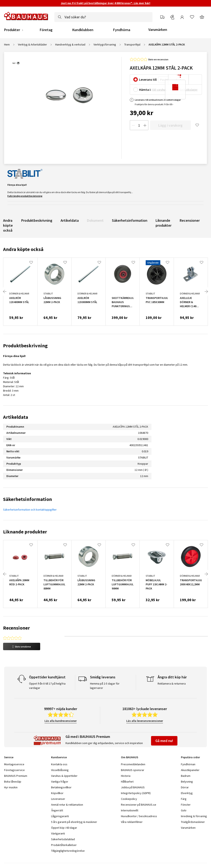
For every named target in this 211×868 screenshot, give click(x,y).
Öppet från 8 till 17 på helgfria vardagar (47, 672)
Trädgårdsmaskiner (193, 808)
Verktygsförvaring (105, 44)
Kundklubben (83, 30)
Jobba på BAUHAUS (133, 773)
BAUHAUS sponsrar (133, 756)
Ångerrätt (57, 796)
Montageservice (14, 750)
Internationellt (130, 796)
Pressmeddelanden (133, 750)
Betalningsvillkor (61, 773)
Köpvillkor (57, 779)
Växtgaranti (58, 819)
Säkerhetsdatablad (63, 825)
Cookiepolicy (129, 785)
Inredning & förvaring (194, 802)
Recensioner (190, 220)
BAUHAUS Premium (16, 762)
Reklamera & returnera (172, 670)
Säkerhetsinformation (130, 220)
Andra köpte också (8, 225)
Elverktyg (187, 779)
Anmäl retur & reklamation (67, 791)
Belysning (187, 768)
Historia (126, 762)
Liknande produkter (164, 223)
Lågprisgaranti (60, 802)
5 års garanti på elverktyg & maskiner (74, 808)
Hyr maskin (11, 773)
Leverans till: (148, 79)
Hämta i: (145, 90)
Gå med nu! (164, 727)
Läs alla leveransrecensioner (145, 707)
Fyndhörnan (188, 750)
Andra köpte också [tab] (23, 249)
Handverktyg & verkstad (70, 44)
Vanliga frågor (60, 768)
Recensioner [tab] (16, 628)
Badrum (186, 762)
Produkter (12, 30)
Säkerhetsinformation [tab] (28, 499)
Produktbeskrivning (37, 220)
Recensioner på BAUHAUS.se (139, 791)
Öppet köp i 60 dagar (64, 814)
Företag (46, 30)
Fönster (186, 791)
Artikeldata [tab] (16, 417)
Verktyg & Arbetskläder (32, 44)
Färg (184, 785)
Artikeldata (70, 220)
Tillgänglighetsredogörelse (68, 837)
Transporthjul (132, 44)
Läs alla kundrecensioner (61, 707)
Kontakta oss (59, 750)
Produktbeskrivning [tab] (25, 346)
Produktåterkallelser (64, 831)
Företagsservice (14, 756)
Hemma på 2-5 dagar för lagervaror (105, 672)
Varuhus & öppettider (64, 762)
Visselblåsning (60, 756)
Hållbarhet (127, 768)
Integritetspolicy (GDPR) (136, 779)
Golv (184, 796)
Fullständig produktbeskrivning (25, 196)
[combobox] (103, 17)
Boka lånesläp (13, 768)
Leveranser (58, 785)
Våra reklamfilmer (132, 808)
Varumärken (158, 30)
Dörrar (185, 773)
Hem (7, 44)
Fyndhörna (122, 30)
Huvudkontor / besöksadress (139, 802)
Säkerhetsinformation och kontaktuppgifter (30, 510)
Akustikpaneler (190, 756)
